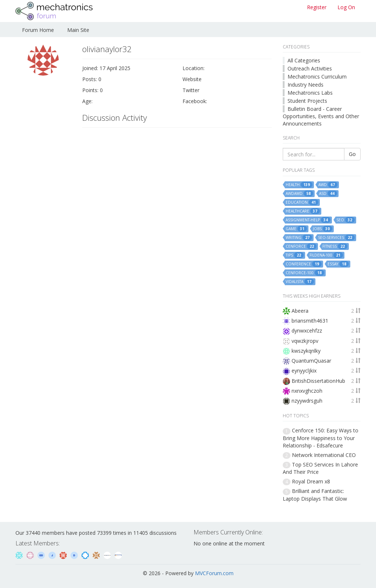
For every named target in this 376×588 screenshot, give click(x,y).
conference (304, 264)
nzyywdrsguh (307, 401)
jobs (323, 229)
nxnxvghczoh (307, 391)
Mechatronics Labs (310, 93)
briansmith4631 (310, 321)
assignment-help (308, 220)
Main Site (78, 30)
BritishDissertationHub (318, 381)
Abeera (300, 311)
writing (299, 237)
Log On (346, 7)
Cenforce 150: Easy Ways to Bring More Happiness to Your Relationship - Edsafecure (321, 438)
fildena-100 (326, 255)
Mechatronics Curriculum (317, 77)
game (296, 229)
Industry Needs (305, 85)
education (302, 202)
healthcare (303, 211)
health (299, 185)
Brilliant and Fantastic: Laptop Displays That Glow (315, 495)
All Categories (304, 60)
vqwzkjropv (305, 341)
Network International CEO (324, 455)
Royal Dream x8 (311, 481)
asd (328, 193)
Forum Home (38, 30)
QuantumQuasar (311, 361)
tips (295, 255)
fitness (335, 246)
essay (338, 264)
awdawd (299, 193)
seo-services (336, 237)
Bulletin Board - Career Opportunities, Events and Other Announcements (321, 116)
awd (328, 185)
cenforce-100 (305, 273)
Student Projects (307, 101)
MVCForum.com (214, 573)
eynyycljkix (304, 371)
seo (346, 220)
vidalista (300, 282)
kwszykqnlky (306, 351)
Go (352, 154)
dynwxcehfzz (307, 331)
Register (317, 7)
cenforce (301, 246)
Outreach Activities (310, 68)
